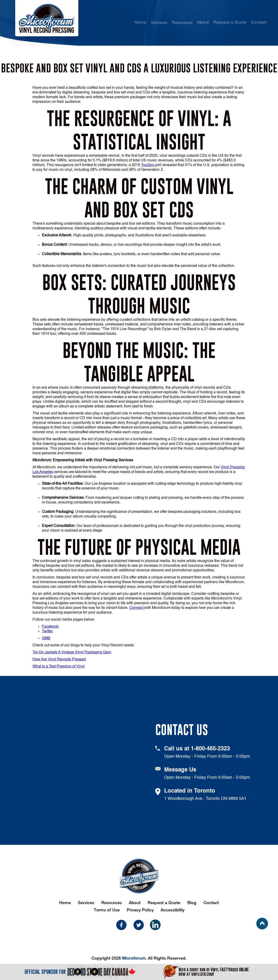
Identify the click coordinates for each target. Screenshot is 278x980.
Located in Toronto (190, 791)
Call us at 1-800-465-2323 (197, 749)
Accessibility (173, 910)
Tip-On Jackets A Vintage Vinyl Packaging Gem (72, 652)
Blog (192, 903)
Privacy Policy (140, 910)
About (203, 22)
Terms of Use (107, 910)
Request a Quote (230, 22)
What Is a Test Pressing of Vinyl (59, 667)
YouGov (148, 165)
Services (86, 903)
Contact (259, 22)
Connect (137, 608)
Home (140, 22)
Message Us (180, 770)
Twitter (47, 631)
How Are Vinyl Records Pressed (59, 660)
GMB (46, 638)
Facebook (51, 627)
